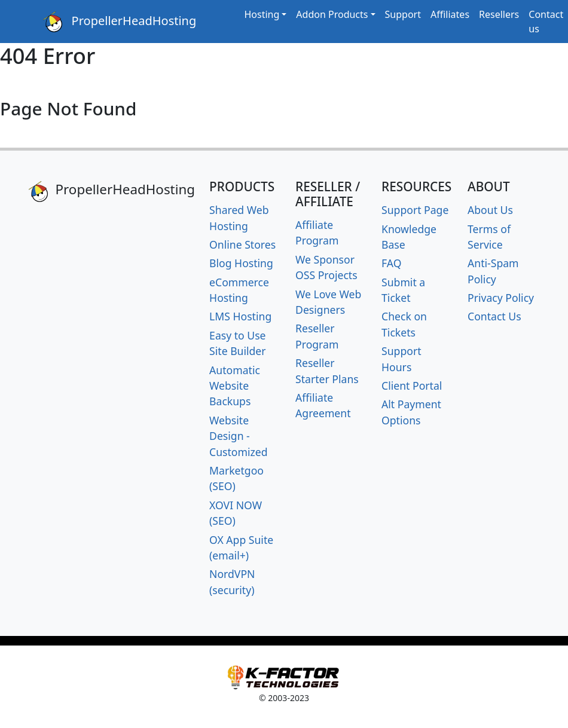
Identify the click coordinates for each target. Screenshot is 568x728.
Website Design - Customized (238, 436)
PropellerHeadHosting (120, 22)
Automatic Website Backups (235, 386)
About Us (490, 210)
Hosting (262, 14)
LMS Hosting (240, 316)
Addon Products (332, 14)
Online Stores (242, 244)
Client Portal (412, 386)
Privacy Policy (501, 298)
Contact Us (494, 316)
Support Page (415, 210)
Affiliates (450, 14)
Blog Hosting (241, 263)
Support (403, 14)
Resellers (499, 14)
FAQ (391, 263)
